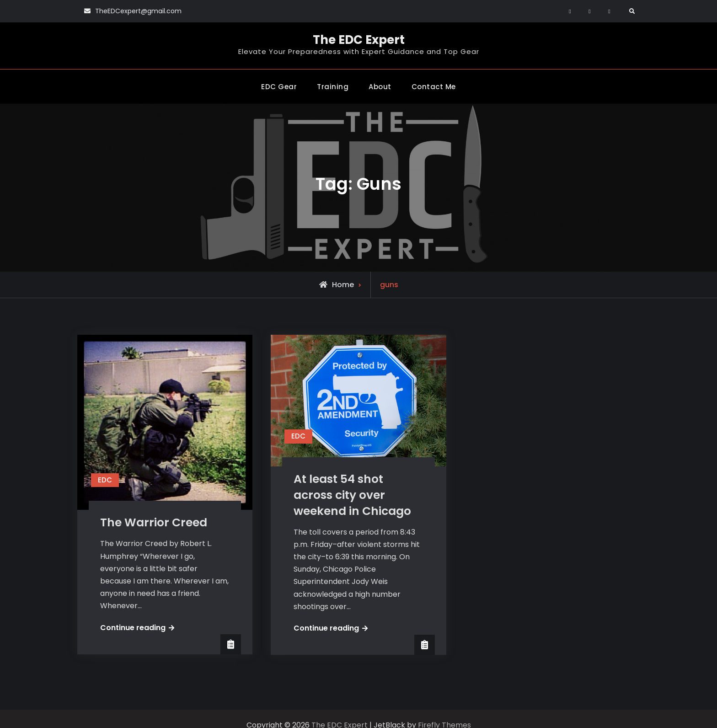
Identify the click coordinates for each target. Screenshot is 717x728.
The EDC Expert (359, 40)
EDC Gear (279, 87)
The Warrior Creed (154, 522)
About (380, 87)
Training (333, 87)
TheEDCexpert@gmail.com (138, 11)
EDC (105, 480)
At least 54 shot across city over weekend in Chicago (352, 495)
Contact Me (434, 87)
